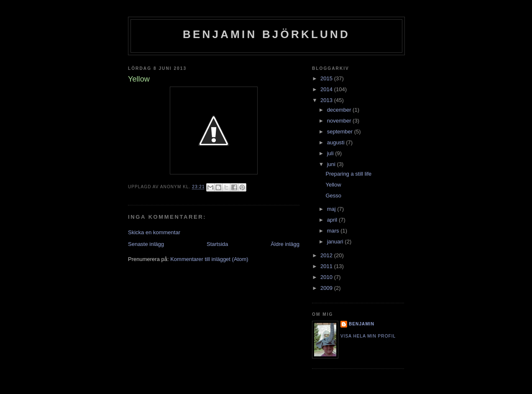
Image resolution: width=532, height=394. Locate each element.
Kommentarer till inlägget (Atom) (209, 259)
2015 (327, 78)
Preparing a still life (348, 174)
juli (331, 153)
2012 (327, 255)
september (341, 132)
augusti (337, 142)
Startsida (217, 244)
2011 (327, 266)
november (340, 121)
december (340, 110)
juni (332, 164)
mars (334, 231)
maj (332, 209)
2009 (327, 288)
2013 (327, 100)
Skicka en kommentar (154, 232)
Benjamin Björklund (266, 34)
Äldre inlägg (285, 244)
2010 (327, 277)
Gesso (333, 196)
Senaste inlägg (146, 244)
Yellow (333, 185)
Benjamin (362, 324)
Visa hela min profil (368, 336)
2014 (327, 89)
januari (336, 242)
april (333, 220)
